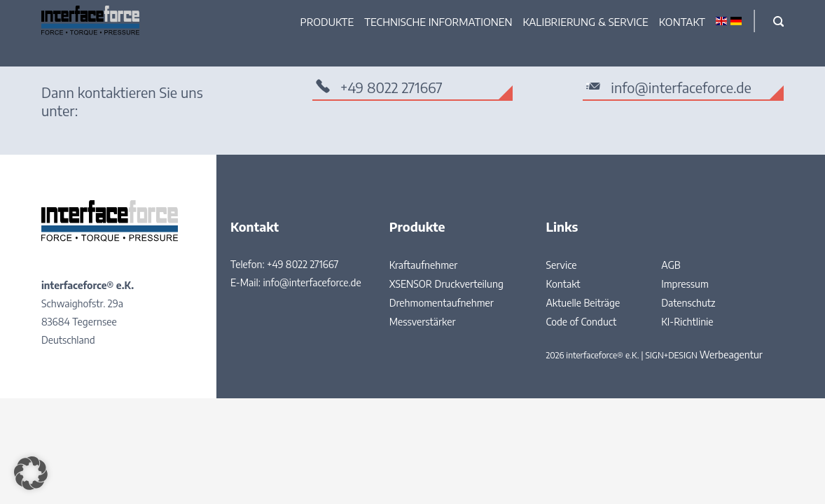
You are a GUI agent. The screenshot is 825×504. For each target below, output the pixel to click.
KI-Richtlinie (687, 322)
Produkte (327, 22)
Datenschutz (688, 303)
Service (561, 265)
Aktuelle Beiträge (583, 303)
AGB (671, 265)
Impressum (685, 284)
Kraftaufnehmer (424, 265)
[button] (31, 473)
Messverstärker (423, 322)
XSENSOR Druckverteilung (446, 284)
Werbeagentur (731, 355)
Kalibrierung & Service (586, 22)
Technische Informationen (438, 22)
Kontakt (682, 22)
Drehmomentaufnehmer (442, 303)
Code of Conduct (581, 322)
